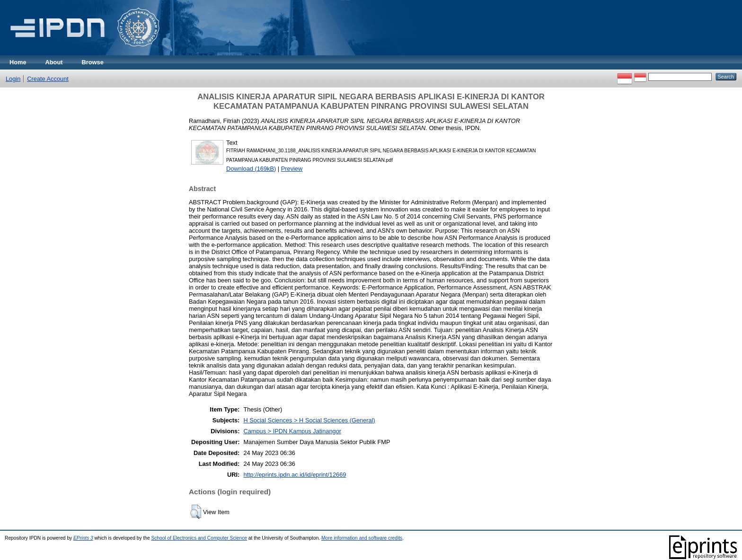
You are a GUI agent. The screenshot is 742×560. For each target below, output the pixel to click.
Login (13, 79)
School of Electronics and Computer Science (199, 538)
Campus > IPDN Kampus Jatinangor (292, 431)
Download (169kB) (251, 169)
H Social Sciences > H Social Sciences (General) (309, 420)
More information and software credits (362, 538)
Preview (292, 169)
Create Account (48, 79)
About (54, 62)
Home (18, 62)
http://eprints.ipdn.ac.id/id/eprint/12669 (295, 475)
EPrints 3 (83, 538)
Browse (93, 62)
